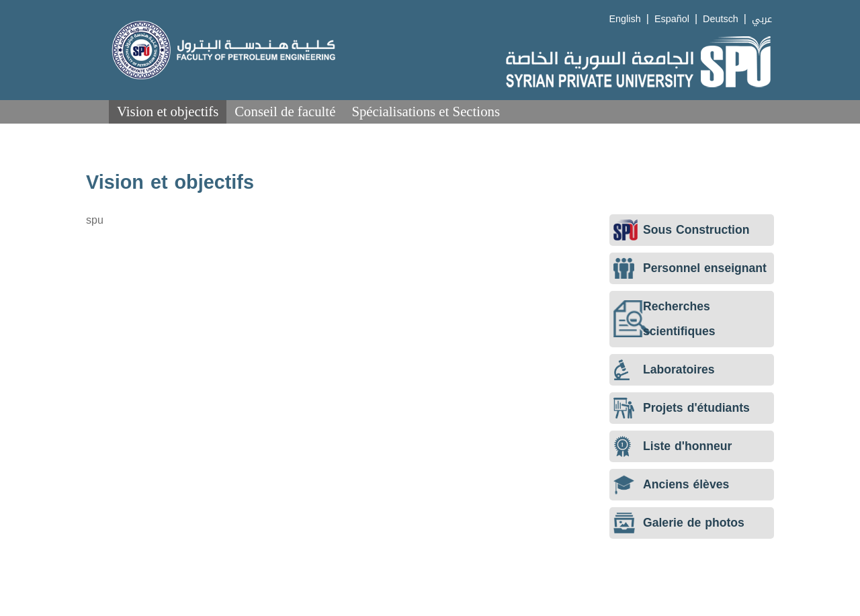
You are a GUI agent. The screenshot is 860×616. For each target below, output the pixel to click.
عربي (762, 19)
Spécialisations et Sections (426, 111)
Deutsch (721, 19)
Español (672, 19)
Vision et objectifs (168, 111)
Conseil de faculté (285, 111)
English (625, 19)
